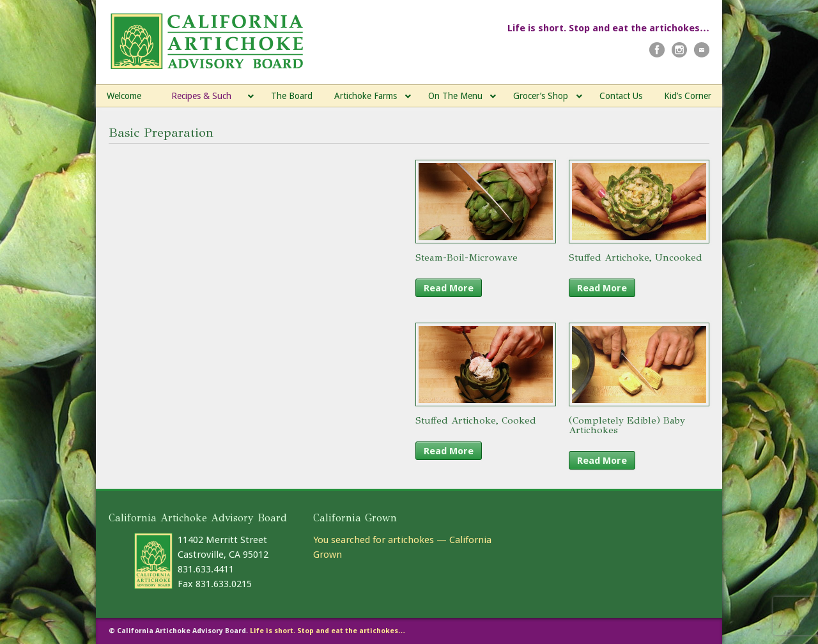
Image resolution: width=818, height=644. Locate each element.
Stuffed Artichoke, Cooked (476, 420)
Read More (449, 288)
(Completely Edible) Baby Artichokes (627, 425)
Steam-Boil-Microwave (467, 257)
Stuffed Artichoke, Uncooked (636, 257)
